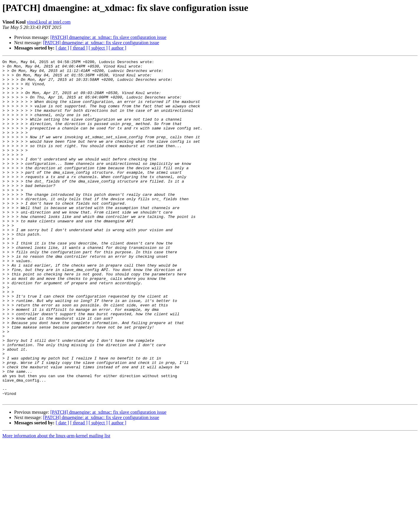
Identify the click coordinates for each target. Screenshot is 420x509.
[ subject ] (98, 48)
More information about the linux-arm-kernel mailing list (56, 504)
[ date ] (62, 48)
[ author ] (118, 48)
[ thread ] (79, 48)
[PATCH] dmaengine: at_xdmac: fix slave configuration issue (108, 37)
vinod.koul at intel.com (49, 22)
